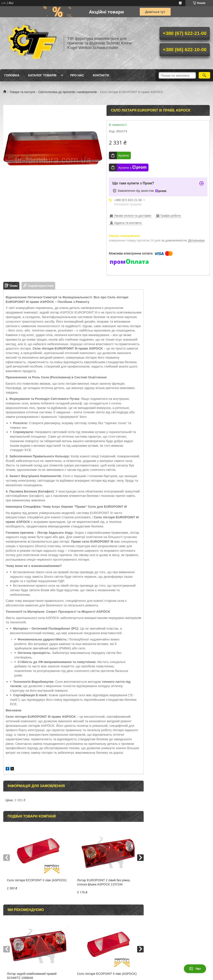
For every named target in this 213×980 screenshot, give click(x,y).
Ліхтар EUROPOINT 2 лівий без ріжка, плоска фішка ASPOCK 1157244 (104, 882)
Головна (12, 75)
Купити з (132, 167)
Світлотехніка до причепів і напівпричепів (67, 92)
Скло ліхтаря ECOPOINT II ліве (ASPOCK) (37, 880)
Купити (124, 155)
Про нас (77, 75)
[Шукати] (204, 75)
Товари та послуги (22, 92)
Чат (195, 969)
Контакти (101, 75)
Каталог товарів (42, 75)
